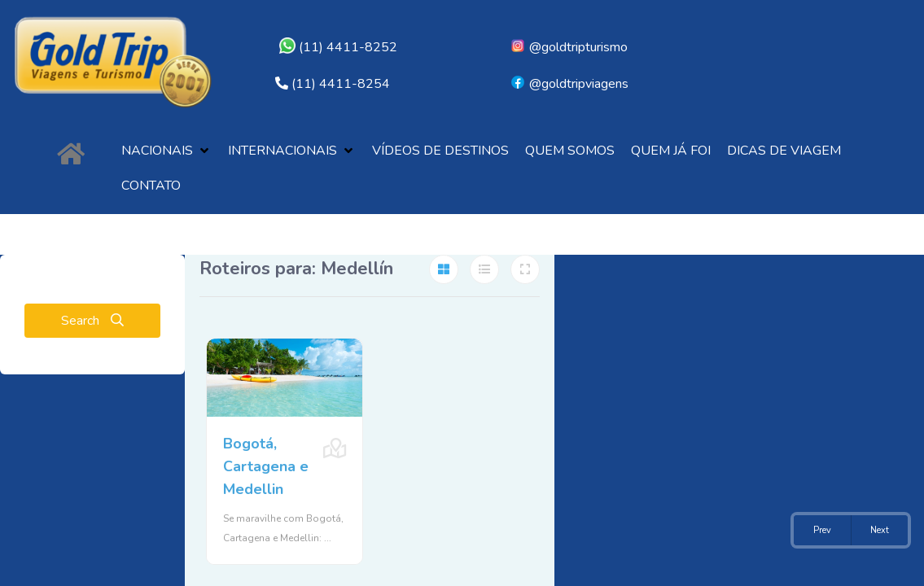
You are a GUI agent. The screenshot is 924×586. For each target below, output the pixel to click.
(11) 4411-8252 (338, 47)
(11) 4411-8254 (341, 84)
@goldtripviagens (569, 84)
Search (92, 321)
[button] (166, 151)
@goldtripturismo (569, 47)
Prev (822, 530)
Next (880, 530)
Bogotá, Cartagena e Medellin (266, 466)
